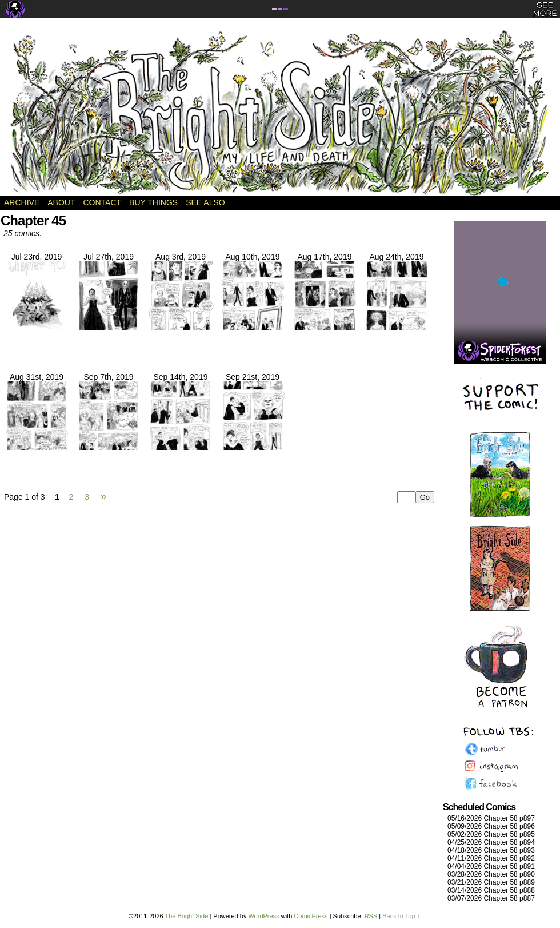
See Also (205, 202)
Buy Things (153, 202)
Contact (102, 202)
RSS (371, 916)
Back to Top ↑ (401, 916)
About (61, 202)
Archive (22, 202)
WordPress (263, 916)
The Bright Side (280, 113)
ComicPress (311, 916)
